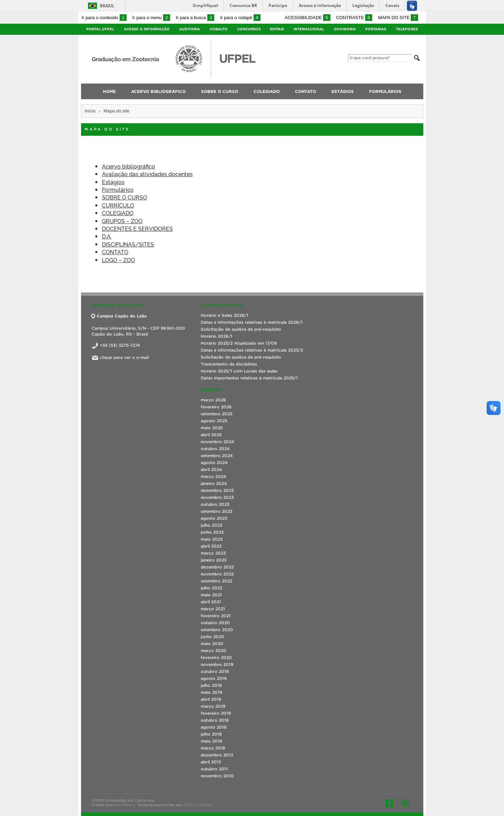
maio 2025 (212, 428)
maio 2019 (211, 692)
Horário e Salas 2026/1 (225, 315)
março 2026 (213, 400)
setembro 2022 (217, 581)
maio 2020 (212, 644)
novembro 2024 (217, 442)
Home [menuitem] (109, 91)
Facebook (389, 803)
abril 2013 (211, 762)
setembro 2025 (217, 414)
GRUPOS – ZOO (122, 221)
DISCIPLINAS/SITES (128, 244)
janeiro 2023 (214, 560)
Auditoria (190, 29)
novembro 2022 (217, 574)
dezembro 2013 (217, 755)
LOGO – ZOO (118, 260)
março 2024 (213, 476)
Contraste (354, 18)
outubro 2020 (215, 623)
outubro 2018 (215, 720)
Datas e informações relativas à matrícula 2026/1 (252, 322)
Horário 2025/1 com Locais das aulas (239, 371)
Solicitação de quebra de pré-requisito (241, 329)
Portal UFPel (100, 29)
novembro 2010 (217, 776)
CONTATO (115, 252)
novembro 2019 (217, 664)
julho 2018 (211, 734)
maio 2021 (211, 595)
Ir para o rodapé (240, 18)
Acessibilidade (308, 18)
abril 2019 (211, 699)
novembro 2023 (217, 497)
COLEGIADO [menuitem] (267, 91)
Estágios (113, 182)
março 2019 (213, 706)
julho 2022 (211, 588)
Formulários (118, 189)
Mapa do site (398, 18)
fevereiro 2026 (216, 407)
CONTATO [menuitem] (306, 91)
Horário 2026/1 (217, 336)
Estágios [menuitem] (343, 91)
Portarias (376, 29)
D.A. (107, 236)
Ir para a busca (195, 18)
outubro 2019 (215, 671)
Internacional (309, 29)
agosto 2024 (214, 462)
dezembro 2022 (217, 567)
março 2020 (214, 650)
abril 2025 (211, 435)
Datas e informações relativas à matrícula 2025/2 (252, 350)
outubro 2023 (215, 504)
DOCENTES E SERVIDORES (137, 228)
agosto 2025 (214, 421)
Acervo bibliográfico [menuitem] (158, 91)
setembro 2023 (217, 511)
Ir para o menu (151, 18)
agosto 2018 (214, 727)
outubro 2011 (214, 769)
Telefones (407, 29)
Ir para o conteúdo (104, 18)
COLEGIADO (118, 213)
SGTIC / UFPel (197, 805)
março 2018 (213, 748)
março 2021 (213, 609)
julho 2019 (211, 685)
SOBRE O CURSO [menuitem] (220, 91)
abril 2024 (211, 469)
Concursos (249, 29)
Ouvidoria (345, 29)
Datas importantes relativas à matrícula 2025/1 (249, 378)
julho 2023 (211, 525)
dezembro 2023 (217, 490)
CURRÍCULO (118, 205)
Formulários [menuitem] (385, 91)
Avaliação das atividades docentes (147, 174)
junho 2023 (212, 532)
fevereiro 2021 (216, 616)
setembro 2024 (217, 456)
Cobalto (219, 29)
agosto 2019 (214, 678)
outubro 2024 (215, 449)
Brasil (107, 6)
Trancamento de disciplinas (229, 364)
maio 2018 (211, 741)
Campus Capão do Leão (119, 316)
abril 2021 (211, 602)
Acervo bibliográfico (129, 166)
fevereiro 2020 (216, 657)
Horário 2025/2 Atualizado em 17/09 (239, 343)
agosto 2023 (214, 518)
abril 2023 (211, 546)
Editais (277, 29)
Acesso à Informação (147, 29)
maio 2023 (212, 539)
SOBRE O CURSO (125, 197)
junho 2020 (213, 637)
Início (90, 111)
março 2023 (213, 553)
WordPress (125, 805)
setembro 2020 (217, 630)
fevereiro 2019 (216, 713)
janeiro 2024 (214, 483)
